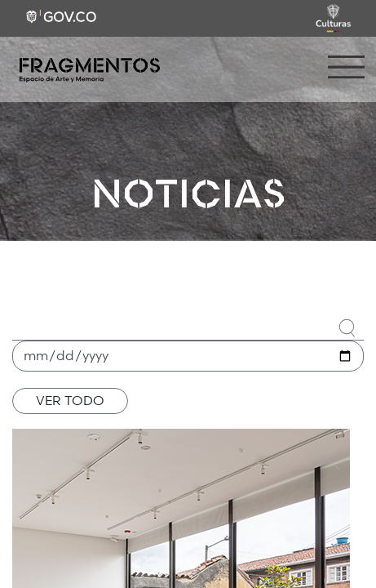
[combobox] (188, 325)
